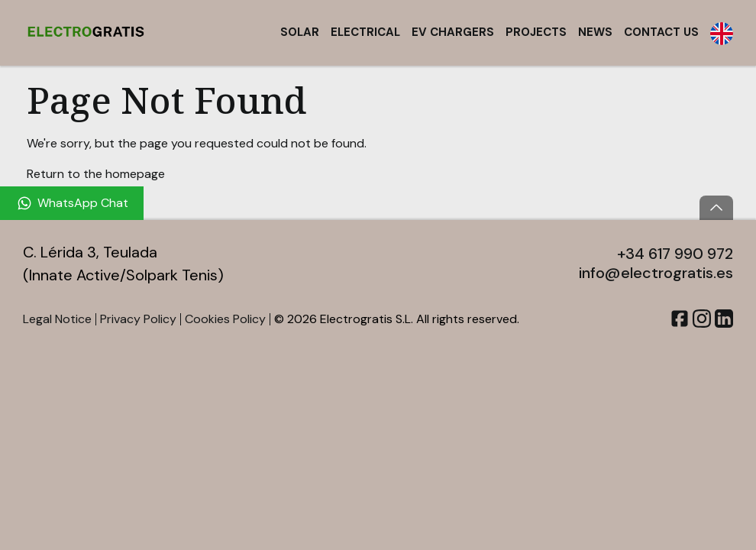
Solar (300, 32)
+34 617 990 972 (675, 254)
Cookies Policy (225, 319)
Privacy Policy (138, 319)
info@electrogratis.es (656, 273)
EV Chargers (453, 32)
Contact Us (661, 32)
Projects (536, 32)
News (595, 32)
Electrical (365, 32)
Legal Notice (57, 319)
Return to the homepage (96, 174)
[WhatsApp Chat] (72, 203)
